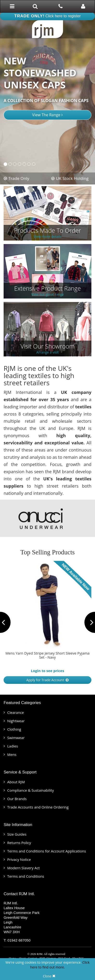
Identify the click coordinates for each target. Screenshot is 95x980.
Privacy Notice (19, 859)
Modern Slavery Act (23, 868)
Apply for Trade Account (48, 680)
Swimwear (16, 738)
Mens (12, 754)
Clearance (16, 712)
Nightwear (16, 721)
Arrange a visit (47, 352)
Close (49, 976)
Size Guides (17, 834)
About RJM (16, 782)
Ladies (13, 746)
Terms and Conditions (26, 876)
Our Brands (17, 799)
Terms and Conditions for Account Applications (47, 851)
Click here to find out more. (60, 965)
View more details (48, 237)
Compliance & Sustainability (31, 790)
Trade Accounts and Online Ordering (38, 807)
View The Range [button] (47, 115)
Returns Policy (19, 843)
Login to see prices (47, 671)
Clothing (14, 729)
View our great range (48, 295)
